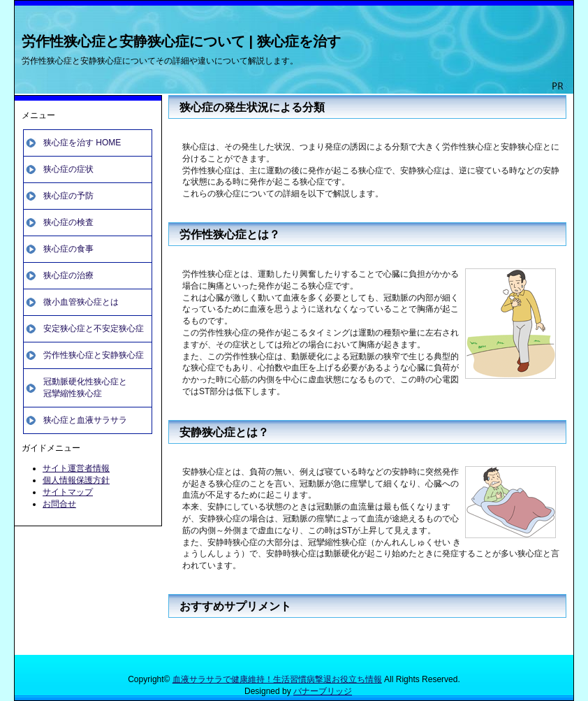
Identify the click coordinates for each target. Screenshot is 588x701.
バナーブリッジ (323, 691)
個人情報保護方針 (76, 480)
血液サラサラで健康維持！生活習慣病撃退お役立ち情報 (277, 679)
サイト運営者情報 (76, 468)
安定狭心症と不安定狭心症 (94, 328)
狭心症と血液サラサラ (85, 420)
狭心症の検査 (68, 222)
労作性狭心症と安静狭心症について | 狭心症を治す (181, 41)
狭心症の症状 (68, 169)
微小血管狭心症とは (81, 302)
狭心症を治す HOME (82, 143)
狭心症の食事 (68, 249)
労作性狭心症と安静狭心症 (94, 355)
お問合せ (59, 504)
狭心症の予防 (68, 196)
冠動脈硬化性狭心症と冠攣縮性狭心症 (85, 388)
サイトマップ (68, 492)
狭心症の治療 (68, 275)
